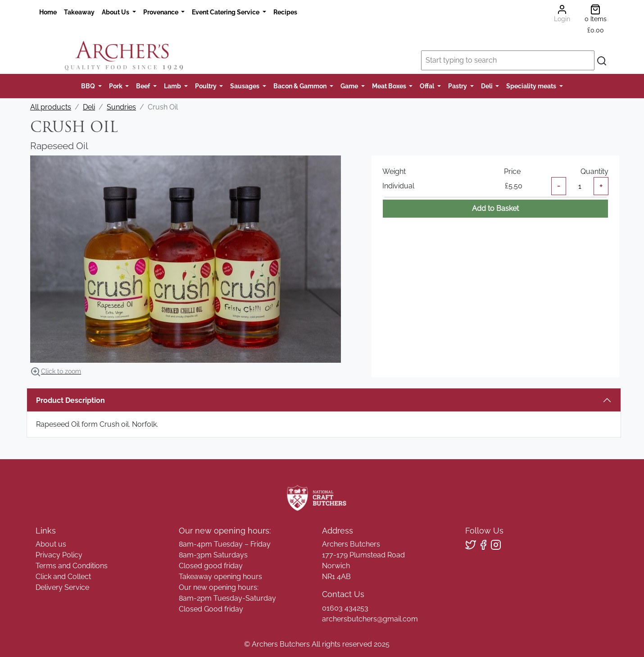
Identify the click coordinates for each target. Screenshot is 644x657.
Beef (144, 86)
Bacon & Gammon (301, 86)
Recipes (285, 12)
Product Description (70, 400)
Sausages (245, 86)
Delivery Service (62, 587)
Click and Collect (63, 577)
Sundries (121, 107)
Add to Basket (495, 208)
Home (48, 12)
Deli (488, 86)
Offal (428, 86)
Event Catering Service (226, 12)
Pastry (458, 86)
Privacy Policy (59, 555)
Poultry (206, 86)
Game (350, 86)
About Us (116, 12)
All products (51, 107)
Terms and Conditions (72, 566)
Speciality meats (532, 86)
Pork (116, 86)
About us (51, 544)
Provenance (161, 12)
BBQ (89, 86)
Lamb (173, 86)
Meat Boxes (390, 86)
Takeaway (79, 12)
